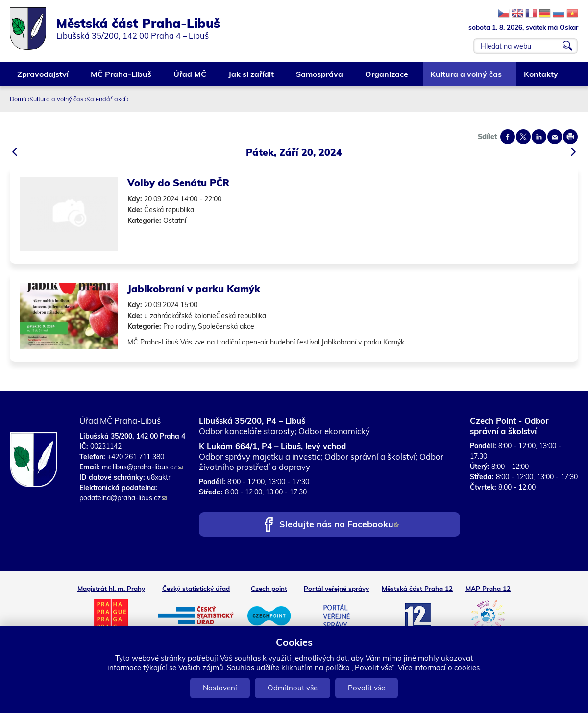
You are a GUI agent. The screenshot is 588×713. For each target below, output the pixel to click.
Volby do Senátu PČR (178, 183)
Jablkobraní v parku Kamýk (194, 288)
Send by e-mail (555, 137)
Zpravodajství (43, 78)
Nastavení (220, 688)
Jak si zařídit (252, 78)
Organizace (387, 78)
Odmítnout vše (293, 688)
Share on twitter (523, 137)
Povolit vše (367, 688)
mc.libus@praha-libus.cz (142, 467)
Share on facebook (508, 137)
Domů (18, 99)
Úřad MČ (190, 78)
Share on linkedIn (539, 137)
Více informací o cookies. (440, 668)
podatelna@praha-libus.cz (123, 498)
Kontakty (541, 78)
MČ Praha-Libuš (122, 78)
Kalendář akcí (106, 99)
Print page (570, 137)
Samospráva (320, 78)
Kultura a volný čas (466, 78)
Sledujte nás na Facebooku (339, 525)
